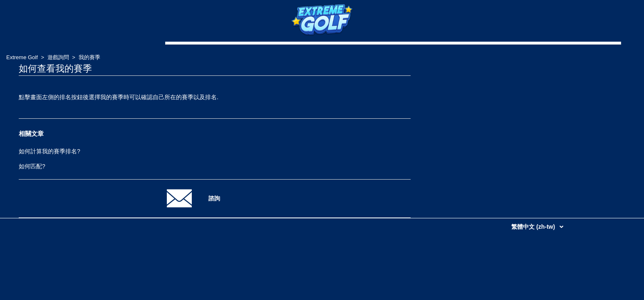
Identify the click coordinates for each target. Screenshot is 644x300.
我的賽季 (89, 57)
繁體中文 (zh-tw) (534, 227)
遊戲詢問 (58, 57)
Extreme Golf (22, 57)
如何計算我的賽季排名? (50, 151)
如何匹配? (32, 166)
